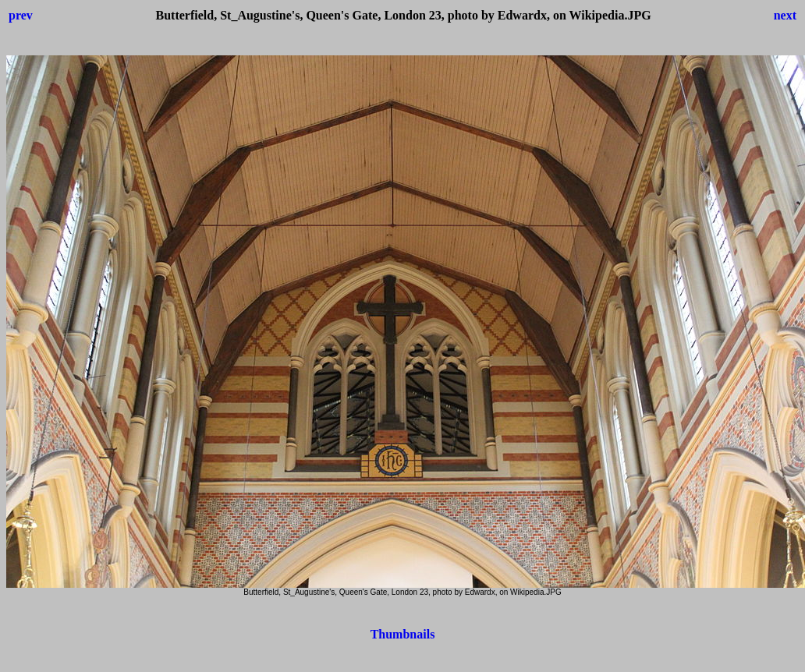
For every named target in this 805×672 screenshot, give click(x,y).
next (785, 15)
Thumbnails (403, 634)
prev (21, 15)
